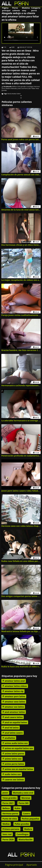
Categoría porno (36, 9)
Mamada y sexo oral (17, 88)
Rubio (33, 88)
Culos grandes (21, 87)
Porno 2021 (28, 88)
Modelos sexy (26, 9)
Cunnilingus (30, 87)
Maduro (8, 88)
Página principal (6, 9)
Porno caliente (16, 9)
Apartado (32, 865)
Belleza (15, 87)
